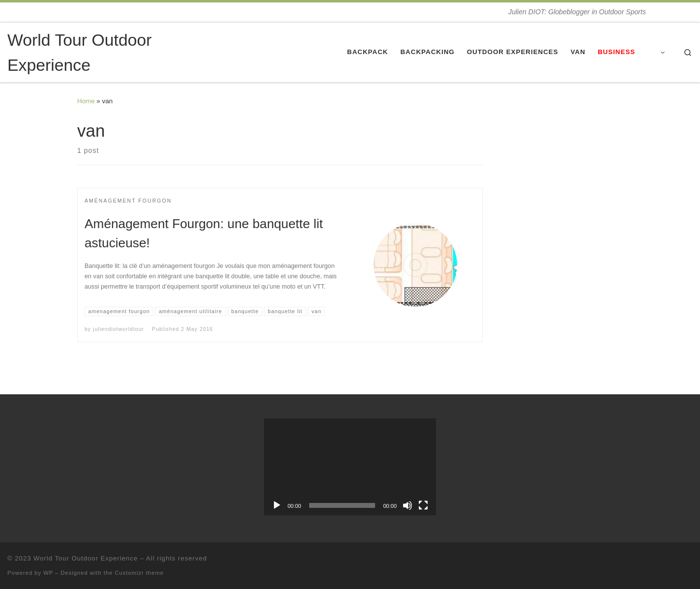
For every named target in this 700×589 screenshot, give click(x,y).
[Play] (277, 505)
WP (48, 573)
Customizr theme (140, 573)
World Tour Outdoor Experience (86, 558)
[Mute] (408, 505)
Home (86, 101)
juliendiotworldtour (118, 329)
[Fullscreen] (423, 505)
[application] (350, 467)
